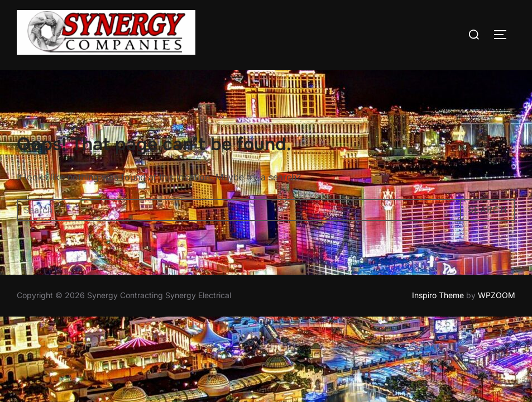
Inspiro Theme (438, 296)
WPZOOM (497, 296)
